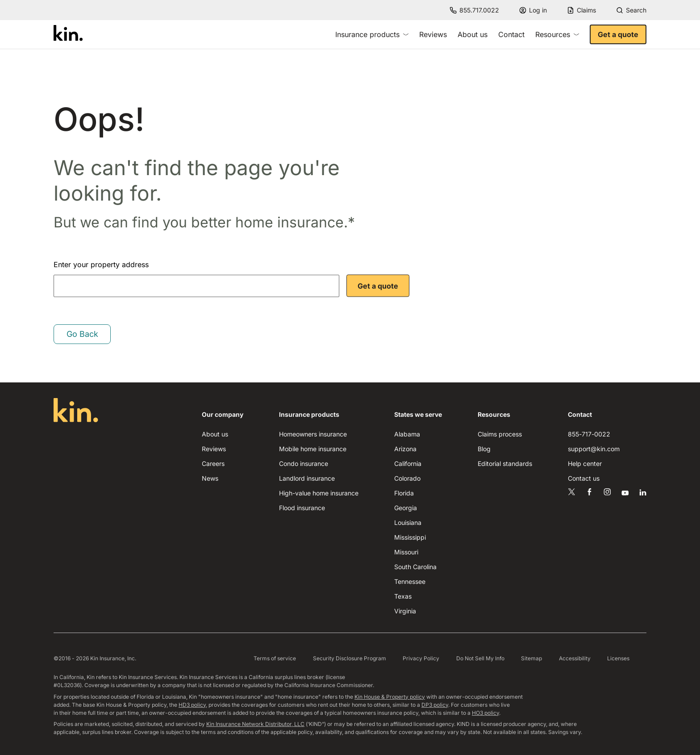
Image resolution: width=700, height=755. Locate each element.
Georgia (406, 508)
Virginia (405, 611)
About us (473, 34)
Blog (484, 449)
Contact (511, 34)
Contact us (584, 478)
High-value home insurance (319, 493)
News (210, 478)
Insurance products (372, 34)
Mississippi (410, 537)
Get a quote (618, 34)
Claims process (500, 434)
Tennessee (410, 581)
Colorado (407, 478)
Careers (213, 463)
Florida (404, 493)
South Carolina (415, 567)
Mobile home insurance (313, 449)
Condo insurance (304, 463)
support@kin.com (594, 449)
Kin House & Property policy (390, 697)
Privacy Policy (421, 658)
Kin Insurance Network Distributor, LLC (255, 724)
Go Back (82, 334)
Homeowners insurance (313, 434)
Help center (585, 463)
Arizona (405, 449)
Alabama (407, 434)
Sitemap (531, 658)
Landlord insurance (307, 478)
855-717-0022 (589, 434)
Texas (403, 596)
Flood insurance (302, 508)
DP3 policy (435, 705)
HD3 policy (192, 705)
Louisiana (408, 522)
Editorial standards (505, 463)
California (408, 463)
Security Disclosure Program (350, 658)
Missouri (406, 552)
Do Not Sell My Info (480, 658)
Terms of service (275, 658)
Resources (557, 34)
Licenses (618, 658)
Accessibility (575, 658)
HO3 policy (485, 713)
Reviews (433, 34)
